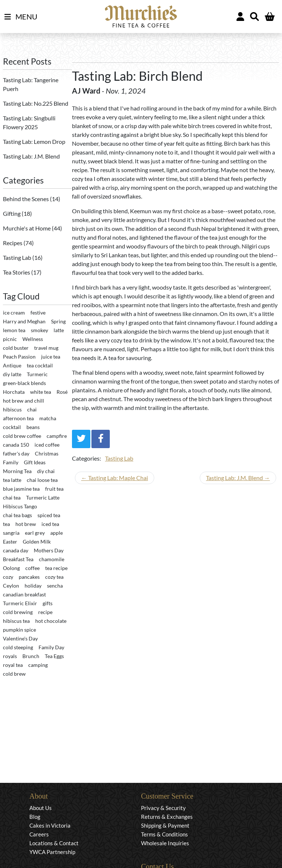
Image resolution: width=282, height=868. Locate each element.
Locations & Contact (54, 843)
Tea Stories (17, 272)
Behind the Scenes (26, 199)
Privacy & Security (163, 808)
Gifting (12, 213)
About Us (41, 808)
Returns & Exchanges (167, 817)
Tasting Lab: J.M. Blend (31, 156)
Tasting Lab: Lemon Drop (34, 141)
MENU (21, 17)
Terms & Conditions (164, 834)
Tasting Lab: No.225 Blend (36, 103)
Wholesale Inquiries (165, 843)
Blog (35, 817)
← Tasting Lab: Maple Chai (115, 478)
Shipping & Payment (165, 825)
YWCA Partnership (52, 852)
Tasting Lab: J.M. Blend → (238, 478)
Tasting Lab (18, 257)
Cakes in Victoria (50, 825)
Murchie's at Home (27, 228)
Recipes (13, 243)
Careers (39, 834)
